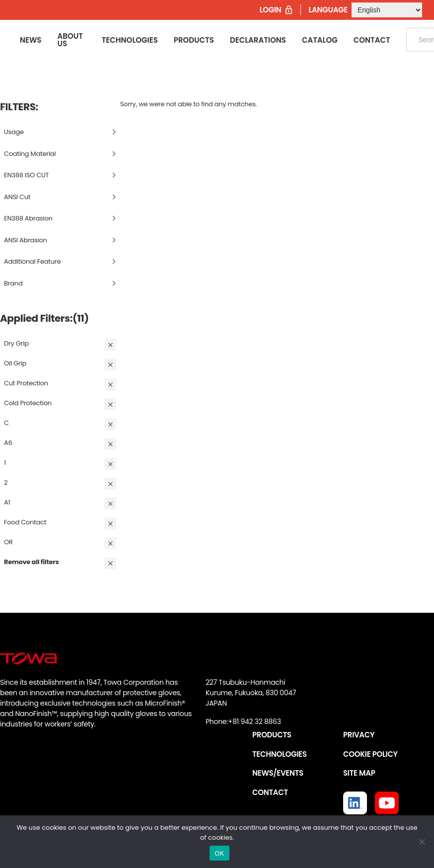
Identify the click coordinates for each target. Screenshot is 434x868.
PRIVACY (359, 735)
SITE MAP (359, 773)
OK (219, 853)
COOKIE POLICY (370, 754)
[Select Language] (387, 10)
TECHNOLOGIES (280, 754)
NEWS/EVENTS (278, 773)
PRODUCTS (272, 735)
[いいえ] (422, 842)
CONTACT (270, 792)
